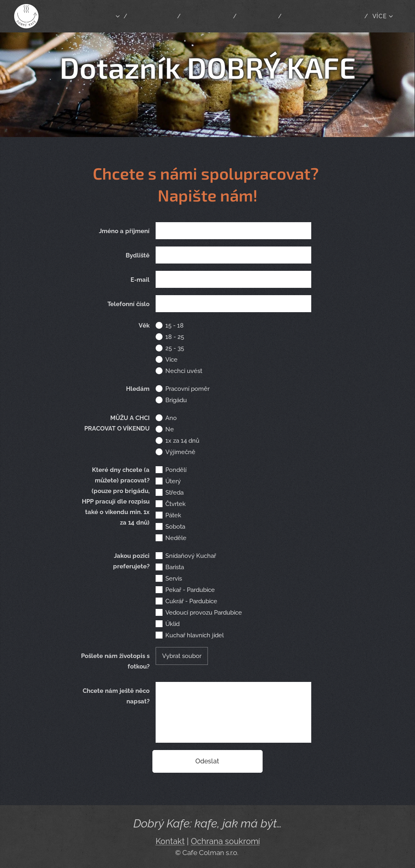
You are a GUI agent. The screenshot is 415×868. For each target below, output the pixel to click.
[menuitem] (171, 16)
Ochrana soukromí (225, 841)
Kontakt (170, 841)
